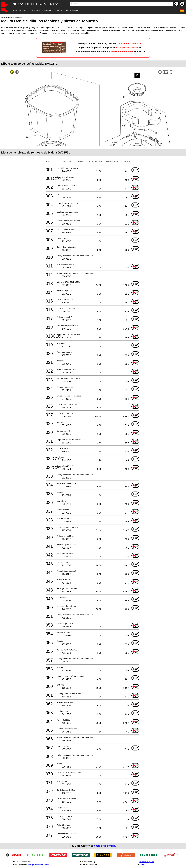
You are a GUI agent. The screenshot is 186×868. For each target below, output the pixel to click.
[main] (93, 432)
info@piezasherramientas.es (38, 865)
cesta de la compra (105, 846)
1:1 (166, 72)
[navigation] (90, 11)
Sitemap (143, 865)
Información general (147, 862)
